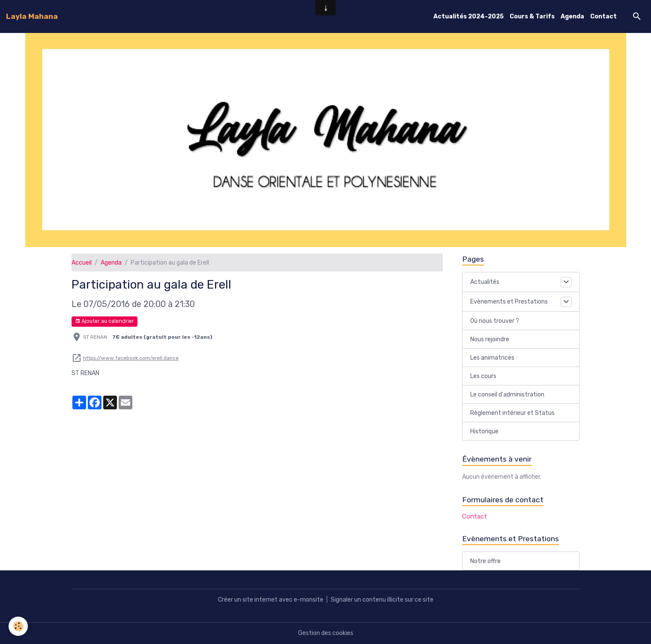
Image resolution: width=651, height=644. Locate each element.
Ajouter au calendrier (105, 321)
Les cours (483, 376)
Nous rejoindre (490, 339)
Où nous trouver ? (495, 321)
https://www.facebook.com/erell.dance (131, 358)
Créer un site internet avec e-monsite (271, 600)
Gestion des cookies (326, 633)
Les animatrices (492, 358)
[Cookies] (18, 626)
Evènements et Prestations (509, 302)
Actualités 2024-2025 (469, 16)
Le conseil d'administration (507, 395)
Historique (484, 431)
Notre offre (485, 561)
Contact (603, 16)
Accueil (82, 263)
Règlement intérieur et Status (512, 413)
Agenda (572, 16)
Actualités (485, 282)
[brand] (32, 16)
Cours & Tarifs (532, 16)
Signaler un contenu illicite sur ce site (382, 600)
